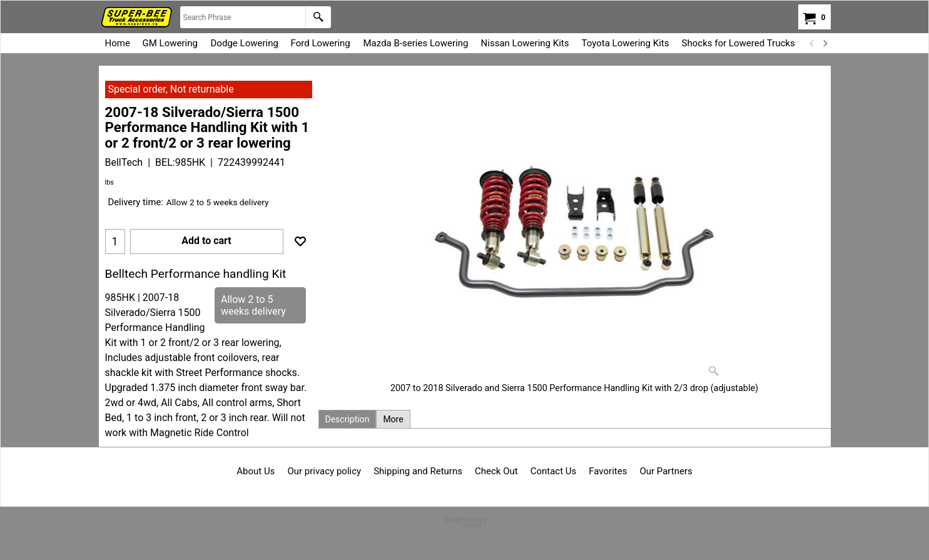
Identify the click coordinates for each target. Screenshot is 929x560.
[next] (825, 43)
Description (348, 419)
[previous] (813, 43)
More (393, 419)
